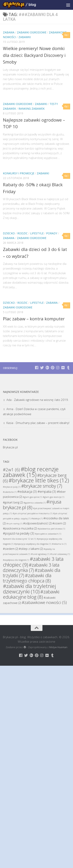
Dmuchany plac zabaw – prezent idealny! (43, 423)
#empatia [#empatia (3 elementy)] (47, 491)
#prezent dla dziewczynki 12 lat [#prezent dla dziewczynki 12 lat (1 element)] (19, 539)
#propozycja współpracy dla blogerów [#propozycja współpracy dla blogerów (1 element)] (33, 544)
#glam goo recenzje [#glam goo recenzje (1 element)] (54, 497)
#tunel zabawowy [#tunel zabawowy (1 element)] (60, 554)
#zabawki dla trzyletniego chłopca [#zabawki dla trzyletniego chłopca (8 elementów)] (27, 578)
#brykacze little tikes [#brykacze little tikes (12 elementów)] (39, 480)
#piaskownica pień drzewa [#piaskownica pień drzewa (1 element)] (51, 529)
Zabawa (9, 32)
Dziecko (9, 233)
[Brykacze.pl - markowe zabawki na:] (37, 368)
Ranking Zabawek (32, 109)
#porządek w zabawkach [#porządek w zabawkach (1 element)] (48, 534)
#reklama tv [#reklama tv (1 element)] (59, 544)
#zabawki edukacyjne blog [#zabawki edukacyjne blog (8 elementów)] (31, 594)
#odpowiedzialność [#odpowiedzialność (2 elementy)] (37, 523)
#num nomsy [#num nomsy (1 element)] (14, 524)
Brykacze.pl (10, 447)
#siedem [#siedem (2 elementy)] (11, 549)
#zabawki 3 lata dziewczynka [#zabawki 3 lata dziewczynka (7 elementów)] (31, 567)
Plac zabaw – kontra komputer (35, 319)
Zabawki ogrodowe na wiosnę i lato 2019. (41, 400)
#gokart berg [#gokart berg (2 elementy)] (13, 502)
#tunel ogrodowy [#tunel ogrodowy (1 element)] (40, 554)
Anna (10, 409)
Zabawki (25, 37)
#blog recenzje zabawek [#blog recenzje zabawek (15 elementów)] (31, 472)
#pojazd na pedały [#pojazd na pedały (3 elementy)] (19, 533)
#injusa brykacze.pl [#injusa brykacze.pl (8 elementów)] (32, 504)
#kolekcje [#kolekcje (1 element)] (37, 519)
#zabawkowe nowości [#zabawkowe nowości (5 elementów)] (44, 602)
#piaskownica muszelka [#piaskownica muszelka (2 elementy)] (20, 528)
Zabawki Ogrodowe (32, 32)
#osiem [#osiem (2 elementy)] (59, 523)
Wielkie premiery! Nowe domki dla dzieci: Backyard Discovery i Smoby (35, 55)
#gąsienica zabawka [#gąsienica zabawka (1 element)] (35, 503)
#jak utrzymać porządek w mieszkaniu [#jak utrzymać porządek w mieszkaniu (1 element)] (33, 513)
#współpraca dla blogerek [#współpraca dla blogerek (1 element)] (16, 560)
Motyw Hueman (58, 647)
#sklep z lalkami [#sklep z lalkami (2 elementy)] (31, 549)
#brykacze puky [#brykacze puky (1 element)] (12, 487)
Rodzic (22, 233)
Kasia (10, 423)
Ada (9, 400)
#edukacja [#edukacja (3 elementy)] (27, 491)
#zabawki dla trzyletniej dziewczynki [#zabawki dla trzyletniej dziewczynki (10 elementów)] (29, 589)
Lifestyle (37, 233)
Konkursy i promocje (19, 173)
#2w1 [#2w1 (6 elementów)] (11, 469)
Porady (52, 233)
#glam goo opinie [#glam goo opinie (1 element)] (32, 497)
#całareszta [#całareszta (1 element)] (10, 492)
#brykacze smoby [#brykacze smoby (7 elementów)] (42, 486)
